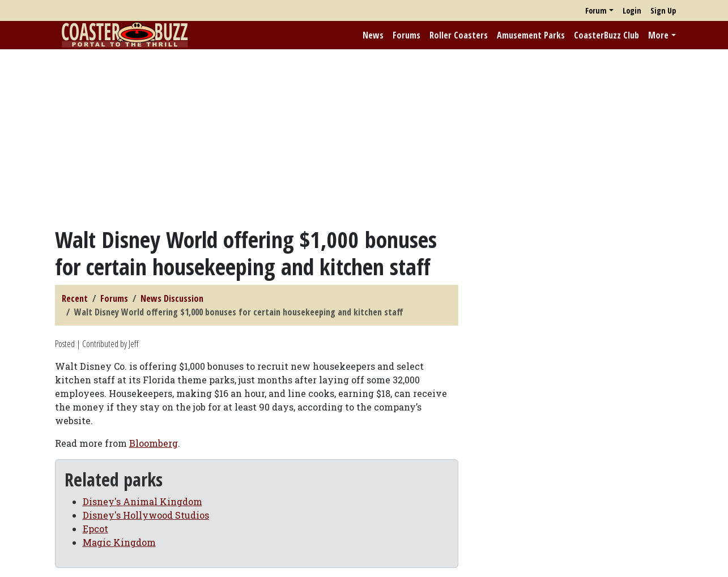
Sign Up (663, 10)
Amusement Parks (531, 35)
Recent (75, 298)
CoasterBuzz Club (606, 35)
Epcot (95, 529)
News (373, 35)
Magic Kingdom (119, 542)
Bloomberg (154, 443)
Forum (596, 10)
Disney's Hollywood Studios (146, 515)
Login (632, 10)
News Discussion (172, 298)
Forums (406, 35)
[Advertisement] (364, 138)
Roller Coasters (459, 35)
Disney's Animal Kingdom (142, 501)
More (658, 35)
